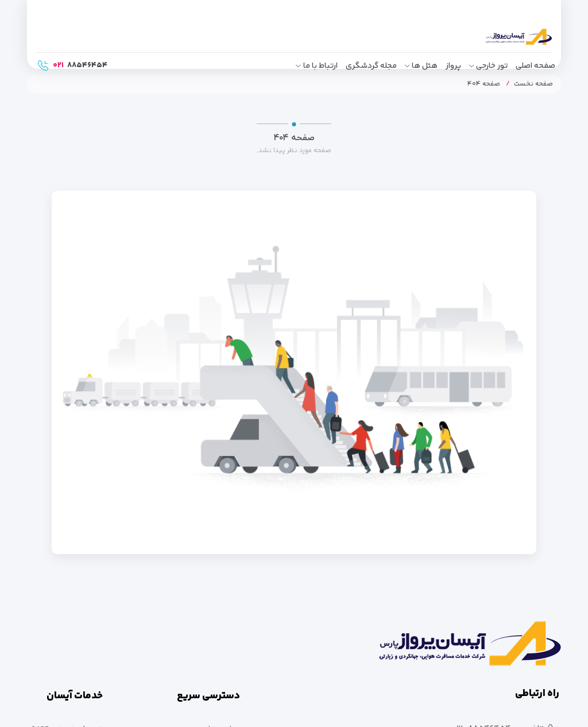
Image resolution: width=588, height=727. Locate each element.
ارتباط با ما (320, 66)
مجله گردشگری (371, 66)
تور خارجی (492, 66)
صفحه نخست (533, 84)
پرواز (453, 66)
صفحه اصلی (535, 66)
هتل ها (425, 66)
